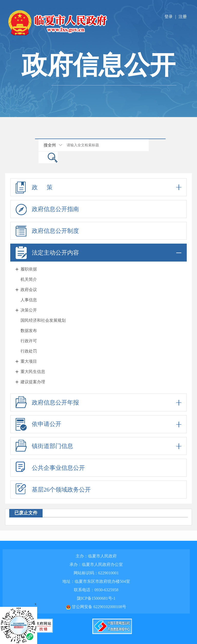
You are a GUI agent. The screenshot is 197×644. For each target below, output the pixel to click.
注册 (183, 17)
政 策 (98, 187)
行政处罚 (29, 351)
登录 (169, 17)
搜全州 (50, 145)
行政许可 (29, 341)
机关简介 (29, 279)
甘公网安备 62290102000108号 (96, 607)
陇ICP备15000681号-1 (96, 598)
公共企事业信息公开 (58, 468)
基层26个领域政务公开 (61, 490)
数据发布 (29, 331)
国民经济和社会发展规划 (43, 320)
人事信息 (29, 300)
